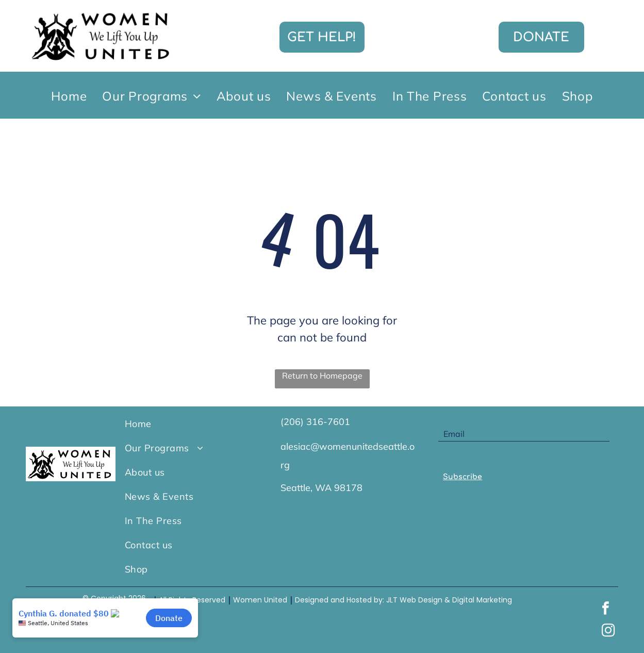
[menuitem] (69, 95)
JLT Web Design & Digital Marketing (449, 600)
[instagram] (608, 632)
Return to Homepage (322, 376)
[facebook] (606, 609)
